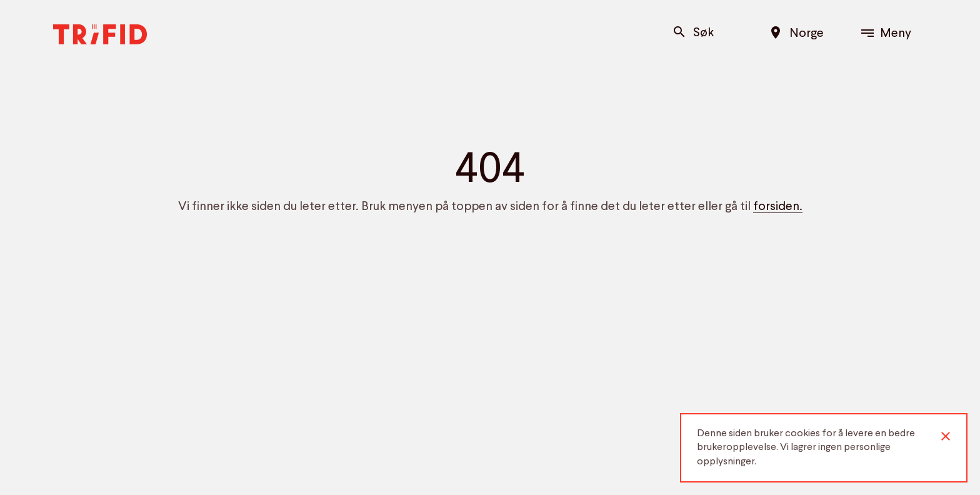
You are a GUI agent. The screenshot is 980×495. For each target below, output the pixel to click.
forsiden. (778, 207)
